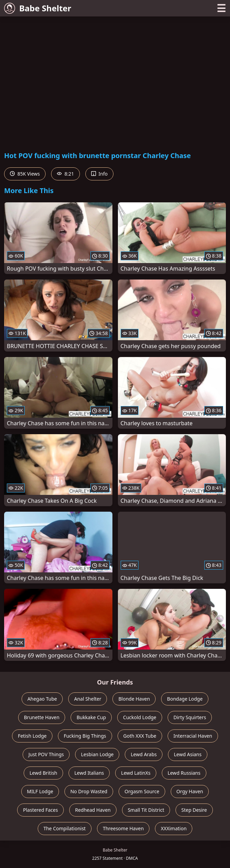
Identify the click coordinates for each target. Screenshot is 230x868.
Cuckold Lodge (140, 717)
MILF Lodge (40, 791)
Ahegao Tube (42, 699)
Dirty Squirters (190, 717)
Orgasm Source (142, 791)
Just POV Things (46, 754)
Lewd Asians (188, 754)
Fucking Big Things (85, 736)
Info (99, 174)
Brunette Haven (42, 717)
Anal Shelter (88, 699)
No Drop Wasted (89, 791)
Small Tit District (146, 810)
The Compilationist (65, 828)
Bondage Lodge (185, 699)
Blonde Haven (134, 699)
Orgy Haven (190, 791)
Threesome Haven (123, 828)
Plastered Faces (40, 810)
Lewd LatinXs (136, 773)
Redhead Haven (93, 810)
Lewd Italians (89, 773)
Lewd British (43, 773)
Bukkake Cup (91, 717)
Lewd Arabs (144, 754)
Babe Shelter (38, 8)
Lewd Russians (184, 773)
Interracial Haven (193, 736)
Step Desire (194, 810)
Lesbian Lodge (97, 754)
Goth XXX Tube (140, 736)
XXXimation (174, 828)
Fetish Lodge (32, 736)
